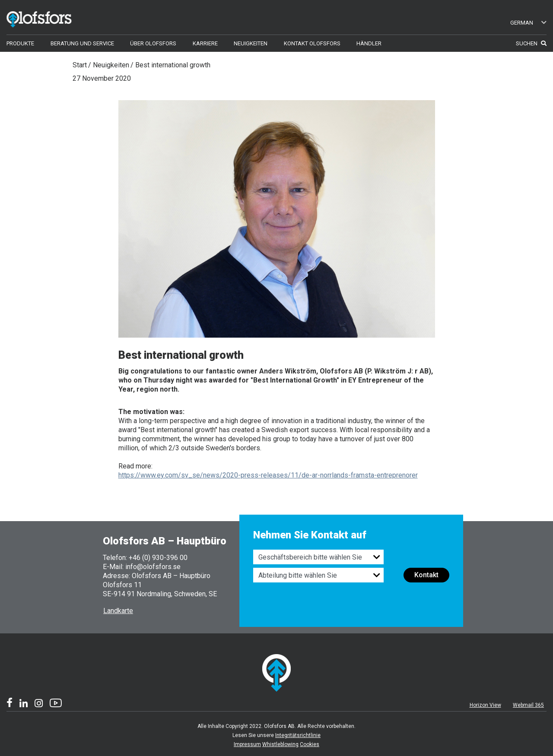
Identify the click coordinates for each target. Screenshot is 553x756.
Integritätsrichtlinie (298, 735)
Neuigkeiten (111, 65)
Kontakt (426, 575)
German (529, 23)
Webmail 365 (528, 705)
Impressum (247, 744)
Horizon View (485, 705)
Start (80, 65)
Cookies (310, 744)
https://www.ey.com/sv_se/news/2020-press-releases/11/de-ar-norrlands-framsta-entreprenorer (268, 475)
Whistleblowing (280, 744)
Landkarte (118, 611)
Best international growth (173, 65)
